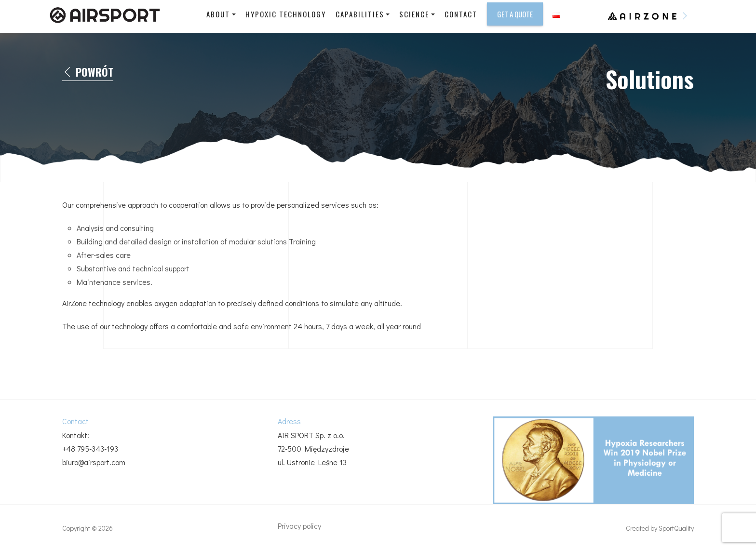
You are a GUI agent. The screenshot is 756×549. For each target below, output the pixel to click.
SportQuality (676, 528)
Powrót (88, 72)
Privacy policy (299, 526)
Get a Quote (515, 14)
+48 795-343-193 (90, 449)
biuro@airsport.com (94, 462)
